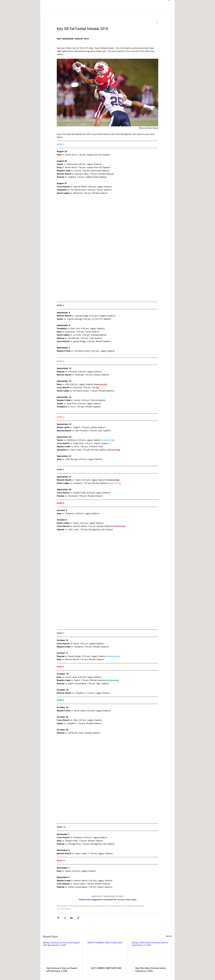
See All (169, 936)
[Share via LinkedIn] (72, 918)
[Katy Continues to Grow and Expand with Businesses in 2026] (63, 952)
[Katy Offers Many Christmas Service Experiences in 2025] (152, 952)
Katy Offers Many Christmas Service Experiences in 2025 (151, 970)
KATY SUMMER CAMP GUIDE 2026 (106, 968)
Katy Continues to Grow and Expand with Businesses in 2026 (62, 970)
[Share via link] (78, 918)
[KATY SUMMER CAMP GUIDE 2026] (108, 952)
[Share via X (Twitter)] (65, 918)
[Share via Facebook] (58, 918)
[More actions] (157, 22)
